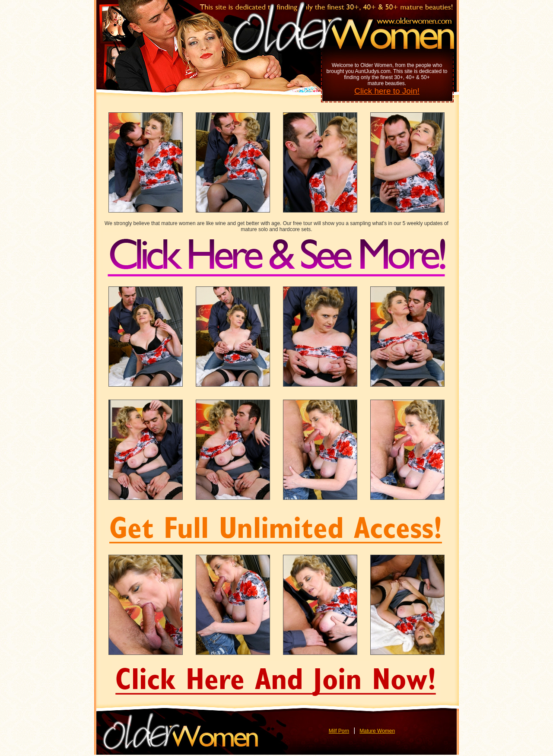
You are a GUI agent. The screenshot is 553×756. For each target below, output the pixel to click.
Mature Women (377, 731)
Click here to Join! (387, 91)
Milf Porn (339, 731)
